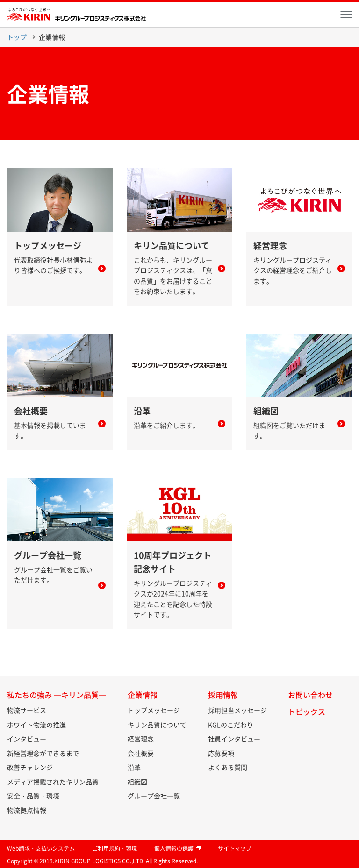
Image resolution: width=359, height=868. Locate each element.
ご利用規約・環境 (115, 848)
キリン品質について (157, 725)
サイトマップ (235, 848)
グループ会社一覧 (154, 796)
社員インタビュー (234, 739)
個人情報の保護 (177, 848)
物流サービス (27, 710)
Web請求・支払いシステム (41, 848)
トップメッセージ (154, 710)
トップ (17, 37)
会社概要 (141, 753)
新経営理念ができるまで (43, 753)
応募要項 (221, 753)
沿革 (134, 767)
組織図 (137, 782)
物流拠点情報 (27, 810)
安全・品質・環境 (33, 796)
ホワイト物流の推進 (36, 725)
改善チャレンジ (30, 767)
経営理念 (141, 739)
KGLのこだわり (231, 725)
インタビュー (27, 739)
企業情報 (52, 37)
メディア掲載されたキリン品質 (53, 782)
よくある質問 (228, 767)
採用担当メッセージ (237, 710)
